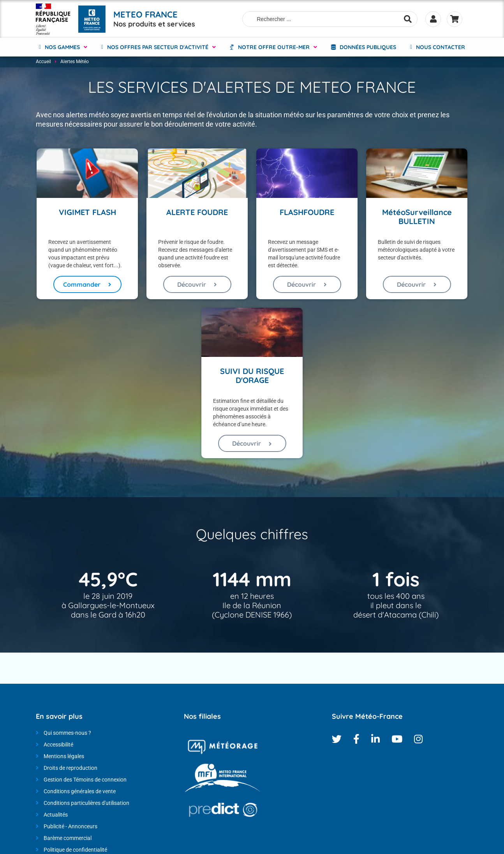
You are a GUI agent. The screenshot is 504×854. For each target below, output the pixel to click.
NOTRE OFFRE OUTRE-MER (274, 47)
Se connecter (433, 19)
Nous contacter (441, 47)
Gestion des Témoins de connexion (85, 780)
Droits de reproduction (70, 769)
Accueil (43, 62)
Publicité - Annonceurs (70, 827)
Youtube (397, 740)
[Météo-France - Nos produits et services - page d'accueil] (53, 19)
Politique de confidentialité (75, 850)
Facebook (356, 740)
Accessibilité (58, 745)
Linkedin (375, 740)
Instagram (418, 740)
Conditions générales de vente (80, 792)
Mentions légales (64, 757)
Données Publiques (368, 47)
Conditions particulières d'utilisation (86, 804)
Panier (455, 19)
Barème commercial (68, 839)
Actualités (56, 815)
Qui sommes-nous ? (67, 734)
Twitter (337, 740)
